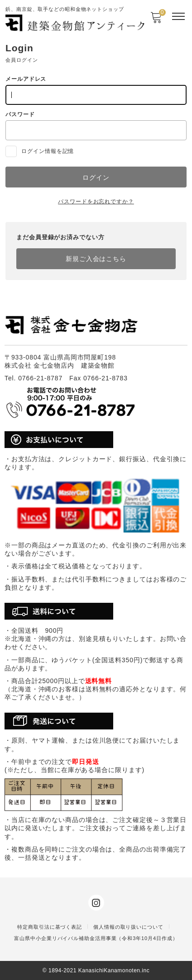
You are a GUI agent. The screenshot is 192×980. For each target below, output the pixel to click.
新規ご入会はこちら (96, 259)
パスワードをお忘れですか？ (96, 202)
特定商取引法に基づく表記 (50, 927)
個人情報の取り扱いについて (128, 927)
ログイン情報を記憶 (40, 151)
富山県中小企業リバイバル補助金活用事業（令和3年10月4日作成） (96, 938)
